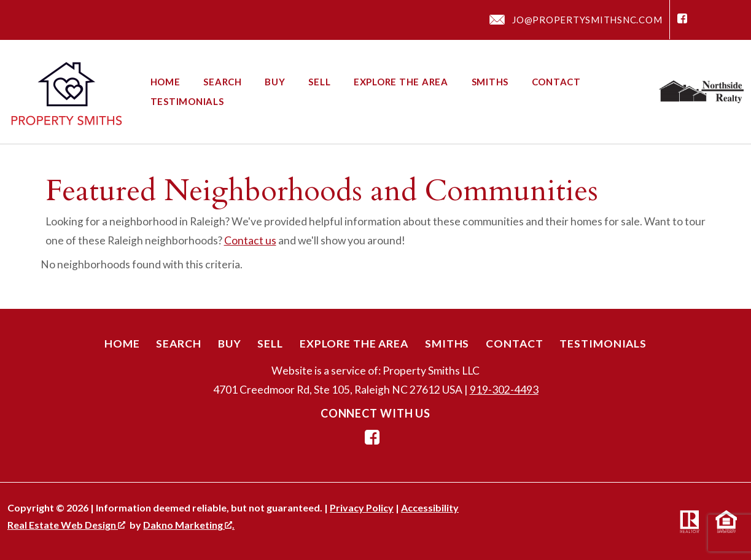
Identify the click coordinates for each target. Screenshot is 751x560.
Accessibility (430, 507)
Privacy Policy (362, 507)
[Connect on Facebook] (682, 20)
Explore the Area (401, 82)
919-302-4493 (504, 390)
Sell (319, 82)
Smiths (490, 82)
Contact (556, 82)
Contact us (250, 240)
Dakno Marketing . (189, 525)
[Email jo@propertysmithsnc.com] (576, 20)
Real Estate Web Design (66, 525)
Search (223, 82)
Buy (275, 82)
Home (165, 82)
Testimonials (187, 102)
